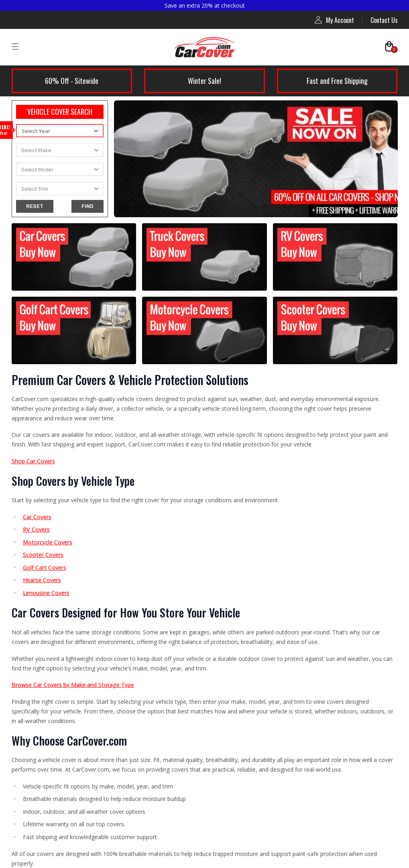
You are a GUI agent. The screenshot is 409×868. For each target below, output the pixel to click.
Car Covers (33, 494)
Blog (220, 566)
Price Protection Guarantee (251, 720)
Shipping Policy (38, 720)
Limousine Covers (41, 584)
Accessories (34, 674)
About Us (226, 494)
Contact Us (384, 20)
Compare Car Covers (241, 584)
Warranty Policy (39, 756)
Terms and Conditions (47, 792)
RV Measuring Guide (240, 638)
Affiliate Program (237, 548)
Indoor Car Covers (42, 530)
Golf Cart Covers (41, 620)
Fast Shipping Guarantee (247, 756)
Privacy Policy (36, 774)
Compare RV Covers (240, 602)
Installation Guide (237, 620)
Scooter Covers (39, 656)
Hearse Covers (37, 602)
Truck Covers (35, 548)
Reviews (224, 530)
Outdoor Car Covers (44, 512)
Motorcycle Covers (43, 638)
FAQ (219, 512)
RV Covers (31, 566)
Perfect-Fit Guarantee (244, 738)
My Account (334, 20)
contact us (255, 207)
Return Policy (36, 738)
